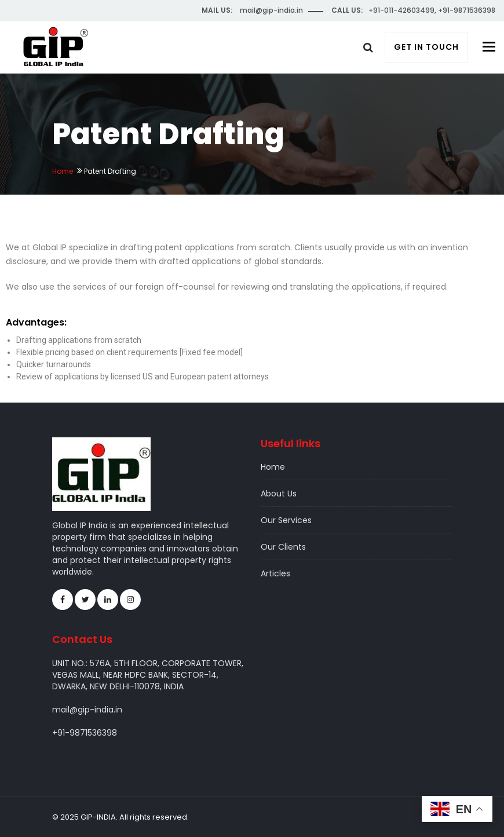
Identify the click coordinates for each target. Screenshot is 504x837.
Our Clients (283, 547)
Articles (275, 573)
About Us (279, 494)
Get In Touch (426, 47)
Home (63, 171)
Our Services (286, 520)
